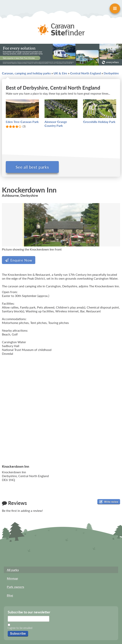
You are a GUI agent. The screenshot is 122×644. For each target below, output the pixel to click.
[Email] (29, 619)
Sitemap (12, 578)
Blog (10, 595)
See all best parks (32, 167)
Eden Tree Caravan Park (22, 122)
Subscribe (18, 633)
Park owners (15, 587)
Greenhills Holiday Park (99, 122)
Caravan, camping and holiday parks (26, 73)
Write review (109, 502)
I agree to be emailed (20, 628)
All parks (13, 570)
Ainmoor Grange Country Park (56, 124)
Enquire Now (19, 260)
